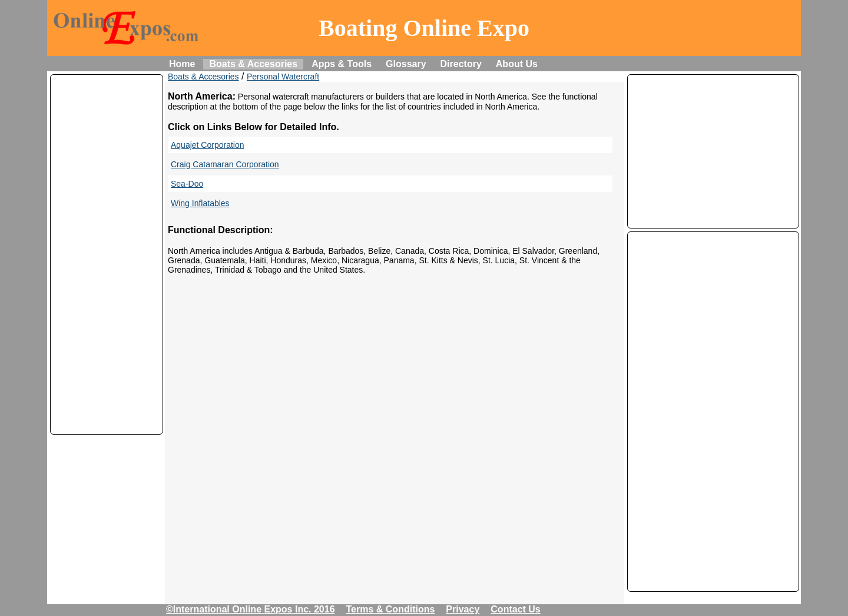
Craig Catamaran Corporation (225, 164)
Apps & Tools (342, 64)
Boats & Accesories (253, 64)
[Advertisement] (107, 254)
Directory (461, 64)
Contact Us (515, 609)
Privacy (463, 609)
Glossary (406, 64)
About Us (517, 64)
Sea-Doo (187, 184)
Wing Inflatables (200, 203)
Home (182, 64)
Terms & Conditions (391, 609)
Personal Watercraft (283, 77)
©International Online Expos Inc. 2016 (251, 609)
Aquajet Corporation (208, 145)
